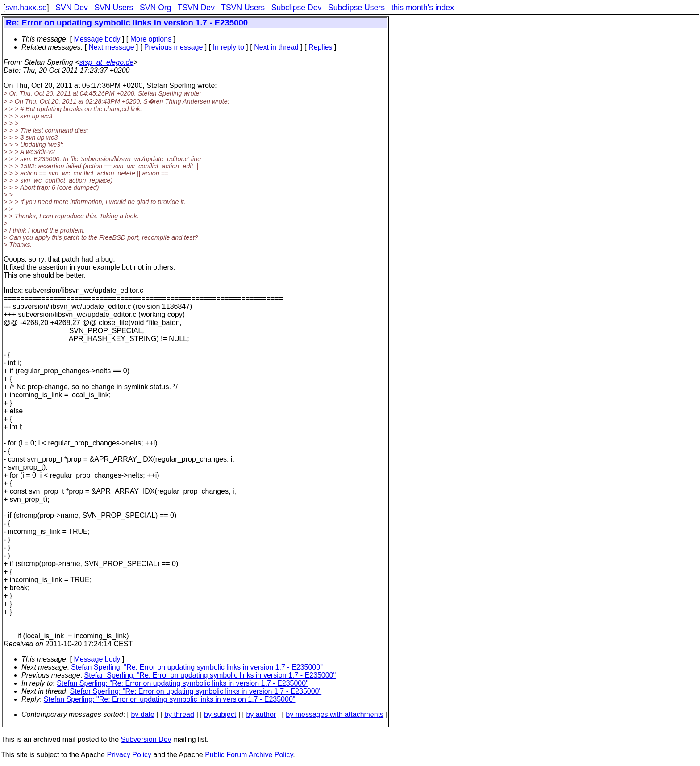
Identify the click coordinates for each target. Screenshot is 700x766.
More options (151, 39)
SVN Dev (71, 8)
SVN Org (155, 8)
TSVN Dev (196, 8)
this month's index (423, 8)
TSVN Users (243, 8)
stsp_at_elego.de (106, 62)
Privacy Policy (129, 755)
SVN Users (114, 8)
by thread (179, 714)
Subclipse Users (356, 8)
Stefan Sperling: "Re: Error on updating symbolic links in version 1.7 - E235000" (197, 667)
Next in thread (276, 47)
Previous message (174, 47)
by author (261, 714)
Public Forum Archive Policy (249, 755)
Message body (97, 39)
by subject (220, 714)
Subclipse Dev (296, 8)
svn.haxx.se (26, 8)
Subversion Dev (146, 739)
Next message (111, 47)
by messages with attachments (335, 714)
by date (142, 714)
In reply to (229, 47)
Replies (320, 47)
